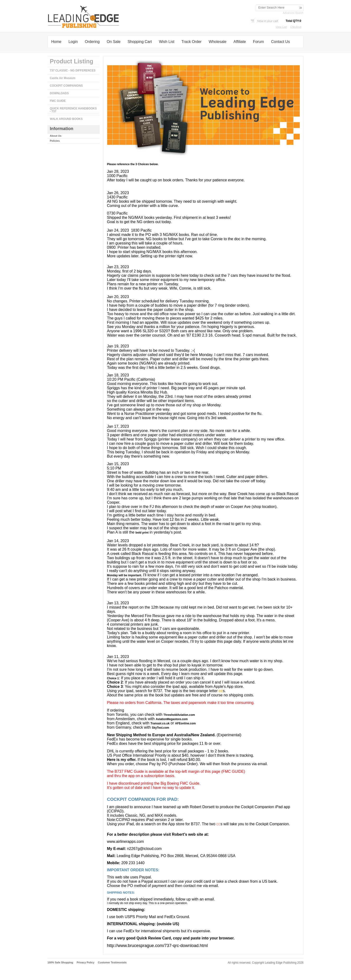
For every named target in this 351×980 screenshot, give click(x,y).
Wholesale (218, 42)
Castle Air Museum (63, 78)
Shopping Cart (140, 42)
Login (73, 42)
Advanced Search (293, 13)
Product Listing (72, 61)
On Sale (114, 42)
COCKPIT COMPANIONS (66, 86)
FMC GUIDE (58, 101)
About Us (56, 136)
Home (56, 42)
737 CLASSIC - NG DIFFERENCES (73, 70)
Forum (259, 42)
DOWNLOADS (59, 93)
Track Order (192, 42)
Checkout (296, 27)
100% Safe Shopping (60, 962)
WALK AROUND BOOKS (66, 119)
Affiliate (240, 42)
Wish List (167, 42)
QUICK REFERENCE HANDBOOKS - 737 (73, 110)
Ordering (92, 42)
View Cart (281, 27)
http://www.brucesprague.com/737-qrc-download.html (157, 946)
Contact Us (280, 42)
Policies (55, 141)
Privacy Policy (85, 962)
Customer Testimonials (112, 962)
